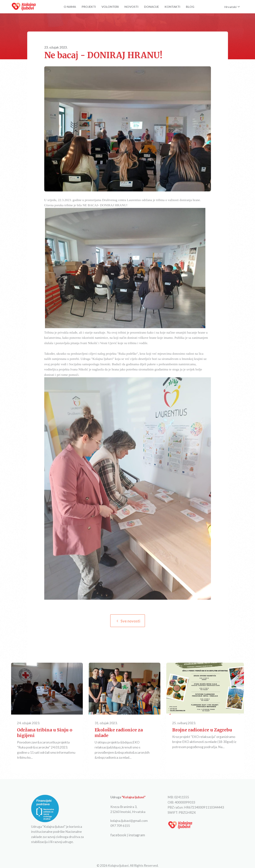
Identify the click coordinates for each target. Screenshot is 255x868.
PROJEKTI (89, 7)
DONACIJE (151, 7)
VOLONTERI (110, 7)
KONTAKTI (172, 7)
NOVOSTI (131, 7)
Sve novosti (128, 621)
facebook (118, 835)
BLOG (190, 7)
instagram (137, 835)
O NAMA (70, 7)
